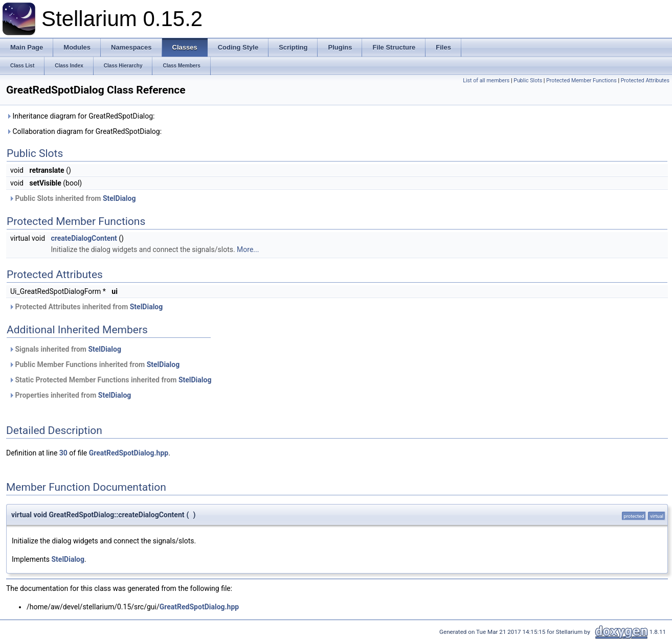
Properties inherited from (70, 395)
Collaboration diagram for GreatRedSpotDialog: (84, 131)
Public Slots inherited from (72, 198)
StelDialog (119, 198)
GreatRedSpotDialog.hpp (129, 453)
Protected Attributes (645, 81)
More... (248, 249)
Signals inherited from (65, 349)
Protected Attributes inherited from (86, 307)
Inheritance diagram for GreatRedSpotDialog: (80, 116)
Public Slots (528, 81)
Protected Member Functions (581, 81)
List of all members (486, 81)
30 (63, 453)
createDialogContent (84, 238)
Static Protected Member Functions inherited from (110, 380)
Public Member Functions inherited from (94, 364)
